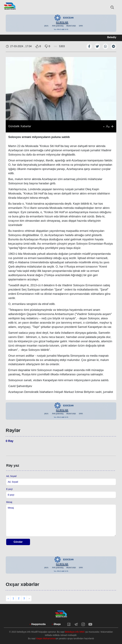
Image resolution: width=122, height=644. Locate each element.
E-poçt (9, 489)
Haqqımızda (38, 624)
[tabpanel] (61, 23)
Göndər (18, 542)
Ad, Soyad (11, 476)
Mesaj (9, 502)
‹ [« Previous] (8, 598)
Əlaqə (57, 624)
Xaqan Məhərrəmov (46, 638)
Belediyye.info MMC (75, 632)
